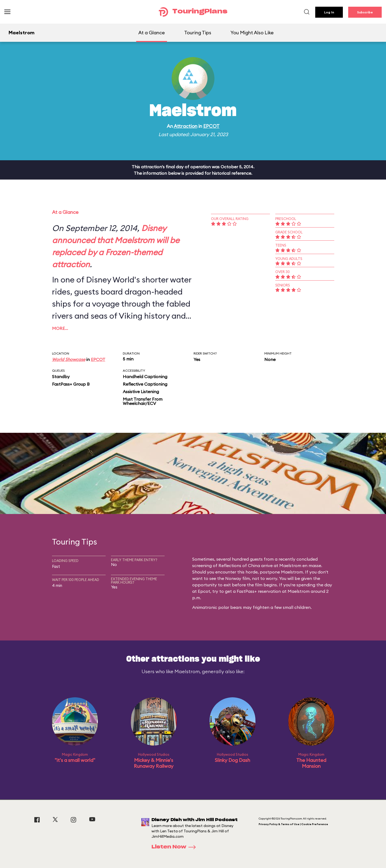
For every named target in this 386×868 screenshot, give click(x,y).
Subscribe (365, 12)
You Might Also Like (252, 33)
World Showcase (69, 359)
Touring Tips (198, 33)
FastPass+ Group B (71, 384)
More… (60, 328)
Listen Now (175, 847)
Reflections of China (239, 565)
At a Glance (152, 33)
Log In (329, 12)
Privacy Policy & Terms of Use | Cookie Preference (293, 824)
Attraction (185, 126)
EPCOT (211, 126)
